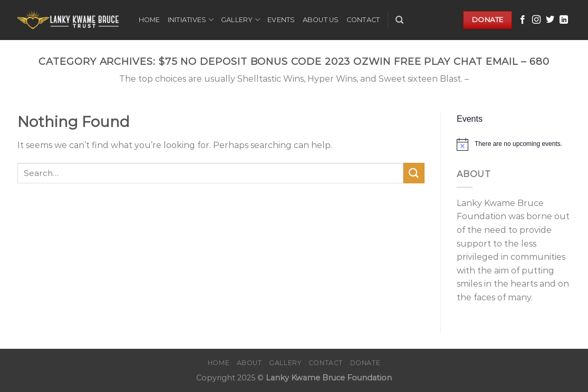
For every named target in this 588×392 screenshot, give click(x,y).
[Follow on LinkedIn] (564, 20)
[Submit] (414, 173)
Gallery (240, 20)
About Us (321, 20)
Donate (365, 363)
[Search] (399, 20)
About (249, 363)
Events (281, 20)
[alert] (514, 144)
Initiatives (191, 20)
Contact (363, 20)
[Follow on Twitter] (550, 20)
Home (150, 20)
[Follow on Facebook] (523, 20)
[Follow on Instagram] (536, 20)
